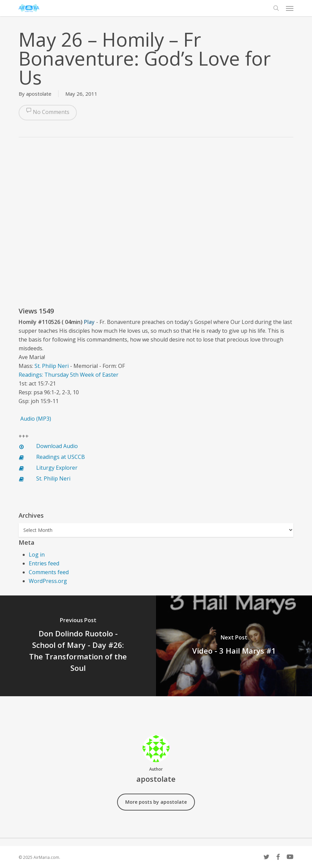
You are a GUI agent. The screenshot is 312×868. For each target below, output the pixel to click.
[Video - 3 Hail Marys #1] (234, 646)
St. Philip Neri (52, 366)
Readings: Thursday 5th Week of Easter (69, 375)
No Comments (48, 113)
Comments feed (49, 572)
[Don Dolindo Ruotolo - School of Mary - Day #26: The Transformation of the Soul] (78, 646)
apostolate (39, 94)
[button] (290, 8)
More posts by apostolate (156, 802)
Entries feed (44, 563)
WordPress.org (48, 581)
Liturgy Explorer (57, 468)
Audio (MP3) (36, 419)
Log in (37, 555)
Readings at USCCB (61, 457)
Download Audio (57, 446)
